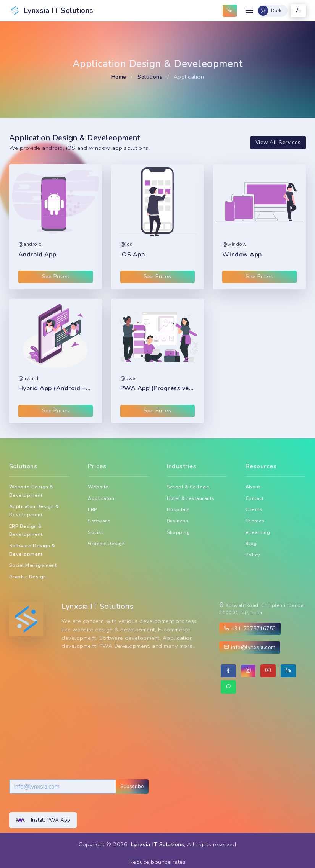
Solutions (150, 77)
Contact (254, 498)
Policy (253, 555)
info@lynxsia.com (250, 647)
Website (98, 487)
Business (178, 521)
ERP (93, 509)
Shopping (178, 532)
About (253, 487)
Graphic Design (28, 577)
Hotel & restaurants (191, 498)
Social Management (33, 565)
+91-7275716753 (250, 629)
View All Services (278, 142)
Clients (254, 509)
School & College (188, 487)
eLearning (258, 532)
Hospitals (178, 509)
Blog (251, 543)
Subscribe (132, 786)
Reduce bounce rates (157, 862)
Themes (255, 521)
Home (119, 77)
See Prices (56, 277)
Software (99, 521)
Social (95, 532)
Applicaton (101, 498)
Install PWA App (43, 820)
